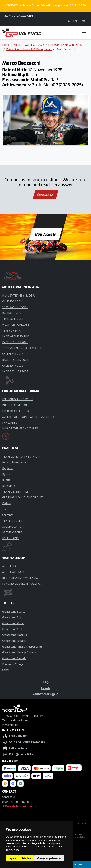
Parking (7, 503)
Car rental (8, 515)
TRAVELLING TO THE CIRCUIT (21, 456)
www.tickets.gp (45, 694)
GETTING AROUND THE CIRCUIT (23, 497)
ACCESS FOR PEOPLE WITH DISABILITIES (28, 417)
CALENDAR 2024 (13, 354)
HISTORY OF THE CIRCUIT (19, 411)
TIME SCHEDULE (13, 319)
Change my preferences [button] (49, 858)
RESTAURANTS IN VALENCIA (20, 578)
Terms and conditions (15, 720)
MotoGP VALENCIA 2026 (29, 45)
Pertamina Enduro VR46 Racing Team (29, 49)
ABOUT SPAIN (11, 566)
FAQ (46, 682)
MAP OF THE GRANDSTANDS (20, 428)
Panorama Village (13, 664)
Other (6, 670)
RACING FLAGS (12, 313)
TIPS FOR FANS (12, 330)
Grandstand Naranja (14, 641)
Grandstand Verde (13, 623)
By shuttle (9, 486)
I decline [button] (26, 858)
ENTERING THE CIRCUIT (18, 399)
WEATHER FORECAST (16, 325)
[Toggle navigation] (84, 33)
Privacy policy (10, 725)
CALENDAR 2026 (13, 301)
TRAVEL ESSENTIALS (15, 491)
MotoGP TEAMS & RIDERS (65, 45)
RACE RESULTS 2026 (15, 342)
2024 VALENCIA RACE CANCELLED (24, 348)
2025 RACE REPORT (15, 307)
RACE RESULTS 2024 (15, 360)
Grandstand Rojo (12, 617)
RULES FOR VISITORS (16, 405)
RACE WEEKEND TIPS (16, 336)
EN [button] (75, 21)
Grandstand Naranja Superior (20, 652)
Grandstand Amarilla (15, 635)
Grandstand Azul (12, 629)
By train (7, 474)
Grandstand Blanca (14, 611)
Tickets (45, 688)
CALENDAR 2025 (13, 365)
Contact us (46, 195)
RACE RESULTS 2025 (15, 371)
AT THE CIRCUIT (12, 532)
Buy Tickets (45, 234)
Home (6, 45)
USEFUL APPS (11, 538)
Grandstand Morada (14, 658)
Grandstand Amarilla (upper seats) (23, 646)
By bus (6, 480)
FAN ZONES (10, 423)
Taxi (5, 509)
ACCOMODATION (13, 526)
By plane (7, 468)
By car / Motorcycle (14, 462)
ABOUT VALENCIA (13, 572)
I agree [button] (12, 858)
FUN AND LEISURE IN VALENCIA (22, 584)
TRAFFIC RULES (12, 521)
